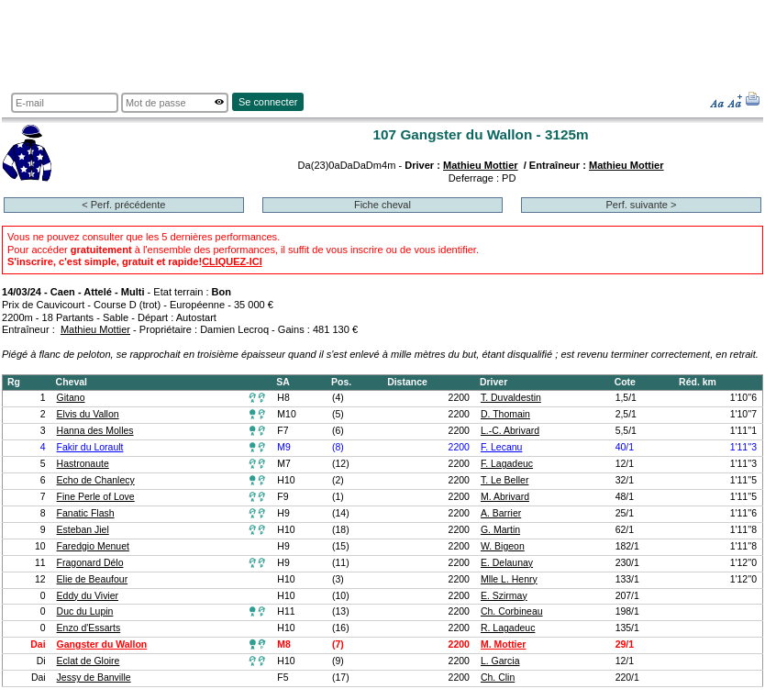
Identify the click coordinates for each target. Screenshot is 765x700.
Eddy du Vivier (88, 596)
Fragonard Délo (90, 563)
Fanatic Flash (86, 513)
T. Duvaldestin (511, 398)
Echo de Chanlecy (96, 480)
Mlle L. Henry (509, 579)
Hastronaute (83, 464)
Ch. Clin (498, 678)
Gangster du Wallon (102, 644)
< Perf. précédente (123, 205)
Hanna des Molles (95, 431)
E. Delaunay (507, 563)
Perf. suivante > (641, 205)
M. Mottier (504, 644)
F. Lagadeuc (507, 464)
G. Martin (500, 530)
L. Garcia (500, 661)
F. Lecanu (501, 447)
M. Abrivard (505, 497)
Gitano (71, 398)
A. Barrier (501, 513)
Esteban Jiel (83, 530)
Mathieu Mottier (481, 165)
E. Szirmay (504, 596)
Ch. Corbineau (512, 611)
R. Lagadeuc (508, 628)
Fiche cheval (382, 205)
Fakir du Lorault (90, 447)
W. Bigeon (503, 546)
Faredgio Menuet (93, 546)
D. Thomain (505, 414)
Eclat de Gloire (89, 661)
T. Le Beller (504, 480)
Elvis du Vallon (88, 414)
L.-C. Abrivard (510, 431)
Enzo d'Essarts (89, 628)
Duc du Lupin (85, 611)
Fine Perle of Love (96, 497)
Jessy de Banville (94, 678)
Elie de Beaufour (93, 579)
